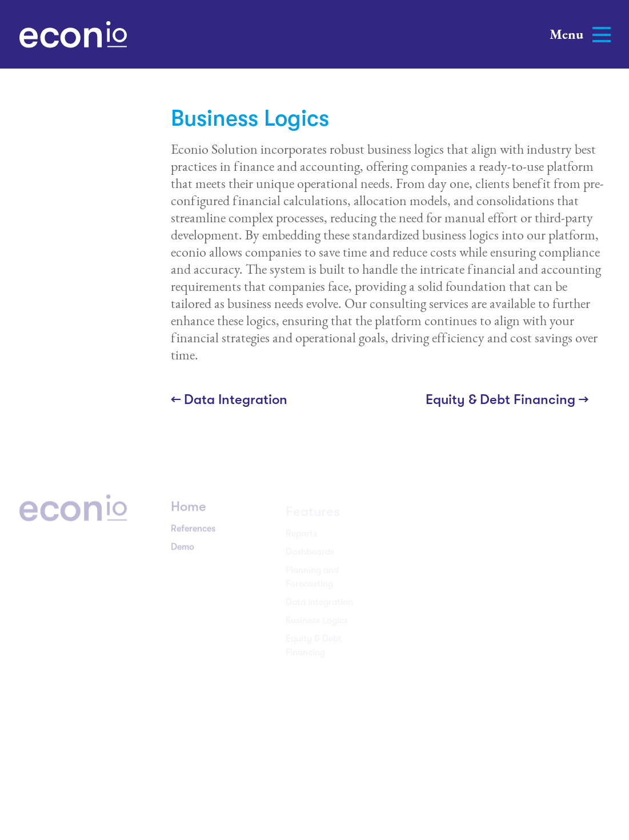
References (193, 533)
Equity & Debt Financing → (507, 399)
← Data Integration (229, 399)
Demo (183, 551)
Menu (580, 34)
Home (189, 511)
